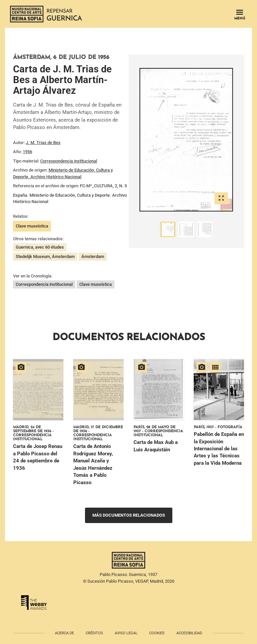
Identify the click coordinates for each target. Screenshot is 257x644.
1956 (27, 152)
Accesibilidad (189, 633)
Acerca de (64, 633)
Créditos (94, 633)
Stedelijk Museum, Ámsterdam (45, 256)
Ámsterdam (93, 256)
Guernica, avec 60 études (40, 247)
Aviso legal (126, 633)
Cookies (157, 633)
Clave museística (32, 226)
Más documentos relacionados (129, 515)
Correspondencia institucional (69, 161)
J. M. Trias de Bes (43, 143)
